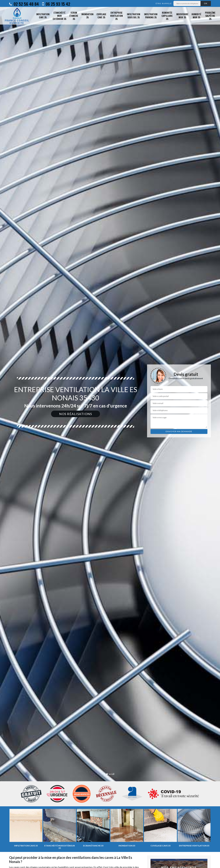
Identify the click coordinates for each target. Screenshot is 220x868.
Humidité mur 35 (196, 16)
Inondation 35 (87, 16)
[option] (110, 434)
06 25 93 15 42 (56, 4)
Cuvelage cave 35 (101, 16)
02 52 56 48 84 (24, 4)
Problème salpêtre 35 (210, 16)
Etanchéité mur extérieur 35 (59, 16)
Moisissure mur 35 (182, 16)
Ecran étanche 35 (74, 16)
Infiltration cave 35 (43, 16)
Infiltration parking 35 (151, 16)
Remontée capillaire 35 (167, 16)
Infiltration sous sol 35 (134, 16)
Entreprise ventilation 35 (116, 16)
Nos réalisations (76, 414)
